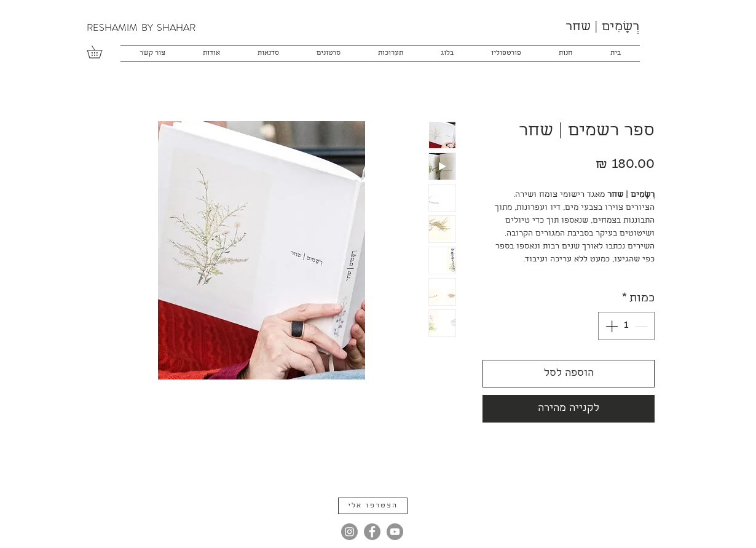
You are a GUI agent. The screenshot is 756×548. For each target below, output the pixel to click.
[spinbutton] (626, 326)
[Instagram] (349, 532)
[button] (100, 52)
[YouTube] (395, 532)
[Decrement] (642, 326)
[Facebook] (372, 532)
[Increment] (610, 326)
